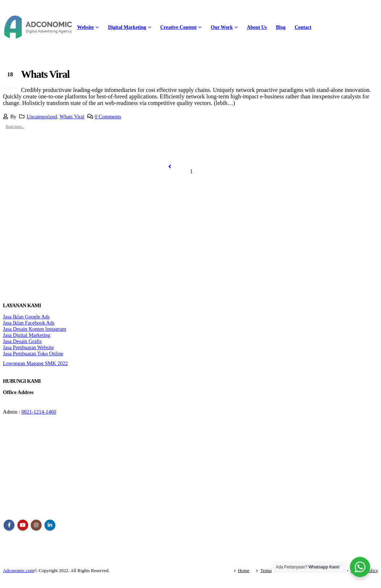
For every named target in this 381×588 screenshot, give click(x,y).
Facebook (9, 525)
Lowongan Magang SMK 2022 (35, 363)
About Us (257, 27)
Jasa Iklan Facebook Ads (29, 323)
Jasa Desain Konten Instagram (35, 329)
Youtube (23, 525)
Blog (281, 27)
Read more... (15, 126)
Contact (303, 27)
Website (85, 27)
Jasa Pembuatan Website (28, 347)
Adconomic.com (18, 570)
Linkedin (50, 525)
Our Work (222, 27)
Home (244, 570)
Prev (170, 167)
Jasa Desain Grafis (22, 341)
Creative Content (179, 27)
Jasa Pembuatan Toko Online (33, 354)
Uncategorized (42, 117)
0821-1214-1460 (39, 412)
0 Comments (108, 117)
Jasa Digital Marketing (27, 335)
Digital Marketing (127, 27)
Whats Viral (45, 74)
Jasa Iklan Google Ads (26, 317)
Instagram (36, 525)
